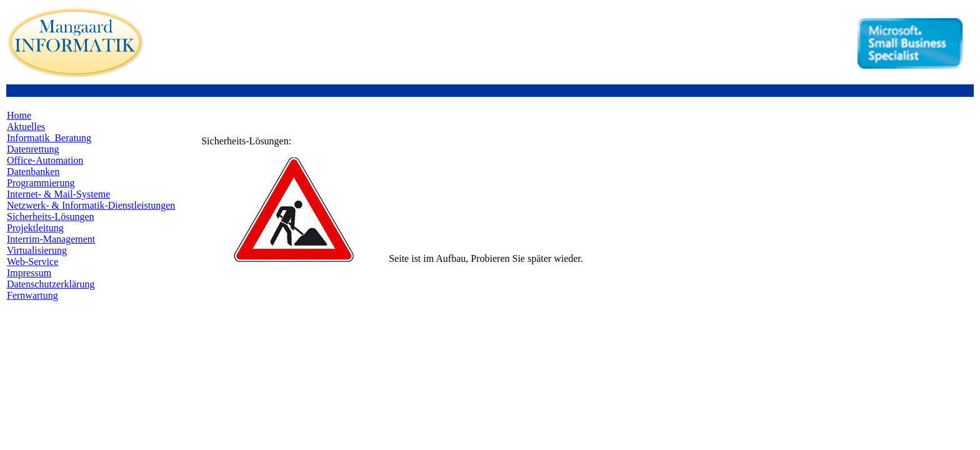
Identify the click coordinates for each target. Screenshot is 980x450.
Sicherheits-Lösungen (51, 217)
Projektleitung (35, 228)
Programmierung (41, 183)
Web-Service (32, 262)
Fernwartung (32, 295)
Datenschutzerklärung (51, 284)
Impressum (29, 273)
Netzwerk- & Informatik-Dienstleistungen (91, 205)
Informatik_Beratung (49, 138)
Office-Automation (45, 160)
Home (19, 115)
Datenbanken (33, 172)
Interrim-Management (51, 239)
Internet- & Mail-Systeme (58, 194)
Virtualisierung (37, 250)
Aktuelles (26, 127)
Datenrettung (33, 149)
